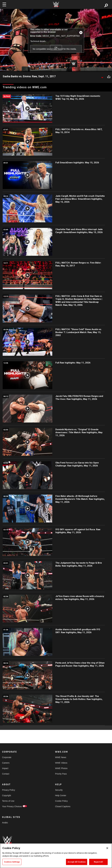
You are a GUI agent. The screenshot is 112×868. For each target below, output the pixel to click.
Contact (6, 774)
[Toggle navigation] (4, 4)
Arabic (5, 823)
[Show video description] (102, 77)
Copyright (7, 795)
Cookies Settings (12, 862)
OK (56, 47)
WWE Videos (61, 763)
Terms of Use (8, 801)
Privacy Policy (9, 790)
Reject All (98, 862)
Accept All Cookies (77, 862)
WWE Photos (61, 768)
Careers (6, 763)
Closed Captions (63, 806)
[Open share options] (109, 77)
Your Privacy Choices (12, 806)
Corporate (7, 757)
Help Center (61, 795)
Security (59, 790)
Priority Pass (61, 774)
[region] (56, 856)
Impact (5, 768)
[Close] (107, 848)
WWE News (61, 757)
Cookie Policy (61, 801)
